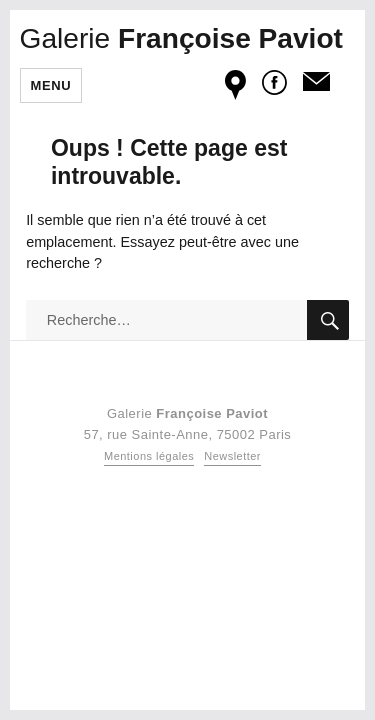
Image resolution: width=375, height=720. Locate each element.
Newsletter (232, 456)
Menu (51, 85)
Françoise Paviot (181, 38)
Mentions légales (149, 456)
